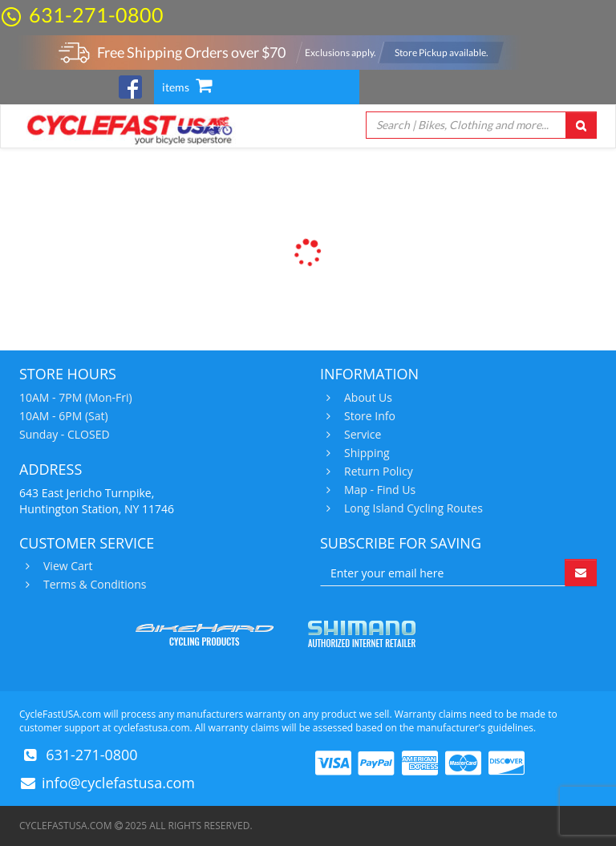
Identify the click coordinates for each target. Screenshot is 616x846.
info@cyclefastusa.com (118, 783)
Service (361, 435)
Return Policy (377, 472)
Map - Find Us (378, 490)
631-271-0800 (96, 14)
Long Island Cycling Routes (411, 508)
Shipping (365, 453)
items (187, 87)
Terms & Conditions (93, 585)
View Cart (66, 566)
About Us (366, 398)
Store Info (368, 416)
